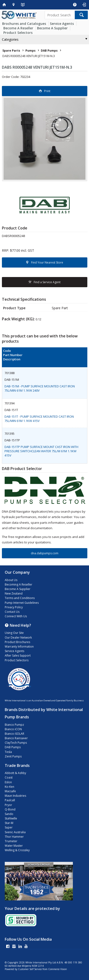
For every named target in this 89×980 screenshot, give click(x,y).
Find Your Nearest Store (47, 262)
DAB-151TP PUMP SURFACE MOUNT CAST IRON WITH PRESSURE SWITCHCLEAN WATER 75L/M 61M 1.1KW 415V (41, 451)
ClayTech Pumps (16, 743)
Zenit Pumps (13, 756)
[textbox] (60, 15)
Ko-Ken (9, 787)
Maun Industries (15, 796)
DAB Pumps (13, 747)
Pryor (8, 805)
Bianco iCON (13, 729)
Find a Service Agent (47, 282)
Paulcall (10, 800)
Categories (10, 39)
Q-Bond (10, 809)
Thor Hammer (14, 837)
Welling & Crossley (17, 850)
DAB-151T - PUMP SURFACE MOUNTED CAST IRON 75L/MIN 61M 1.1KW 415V (39, 419)
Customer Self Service (30, 969)
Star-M (9, 823)
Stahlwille (11, 818)
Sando (9, 814)
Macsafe (10, 791)
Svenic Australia (15, 832)
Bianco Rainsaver (16, 738)
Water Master (14, 846)
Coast (9, 777)
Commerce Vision (58, 969)
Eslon (8, 782)
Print (47, 91)
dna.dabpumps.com (45, 553)
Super (9, 827)
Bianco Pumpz (14, 725)
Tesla (8, 752)
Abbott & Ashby (15, 773)
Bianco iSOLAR (14, 734)
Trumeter (11, 841)
